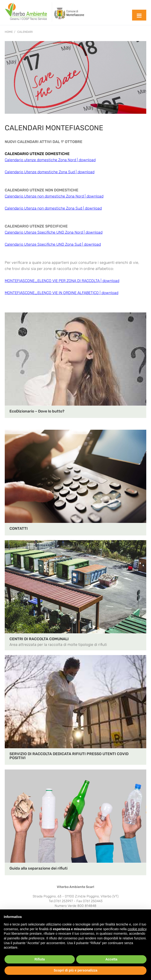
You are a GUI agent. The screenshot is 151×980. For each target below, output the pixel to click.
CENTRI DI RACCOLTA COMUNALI (39, 639)
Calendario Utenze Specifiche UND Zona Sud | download (53, 244)
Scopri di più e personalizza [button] (75, 970)
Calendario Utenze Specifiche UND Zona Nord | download (54, 232)
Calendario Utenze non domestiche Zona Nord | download (54, 196)
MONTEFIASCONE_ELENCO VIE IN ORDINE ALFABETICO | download (62, 293)
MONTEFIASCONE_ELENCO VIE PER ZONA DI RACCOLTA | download (62, 281)
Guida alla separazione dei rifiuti (38, 868)
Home (9, 32)
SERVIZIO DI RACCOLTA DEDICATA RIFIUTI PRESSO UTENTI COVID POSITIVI (69, 756)
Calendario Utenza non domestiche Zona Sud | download (53, 208)
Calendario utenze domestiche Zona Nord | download (50, 160)
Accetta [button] (111, 959)
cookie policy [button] (137, 929)
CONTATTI (19, 528)
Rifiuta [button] (40, 959)
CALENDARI (25, 32)
